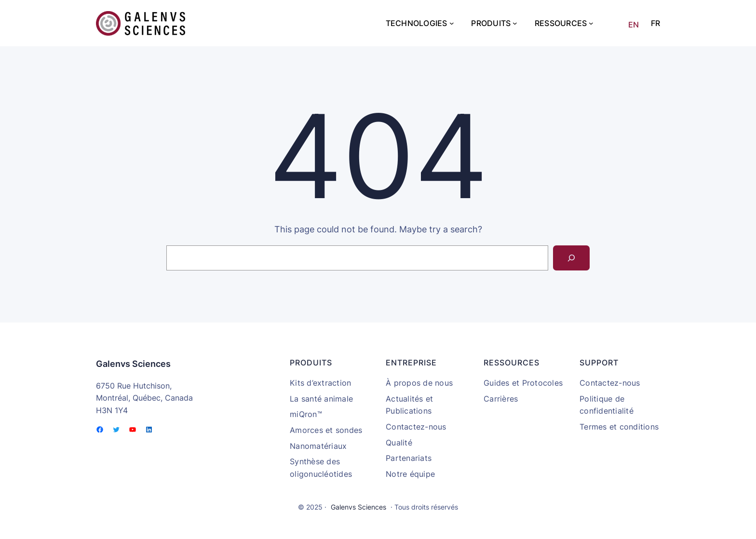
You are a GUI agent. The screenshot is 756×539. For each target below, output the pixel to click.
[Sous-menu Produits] (515, 23)
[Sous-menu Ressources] (591, 23)
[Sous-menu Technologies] (452, 23)
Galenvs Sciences (133, 364)
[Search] (571, 258)
